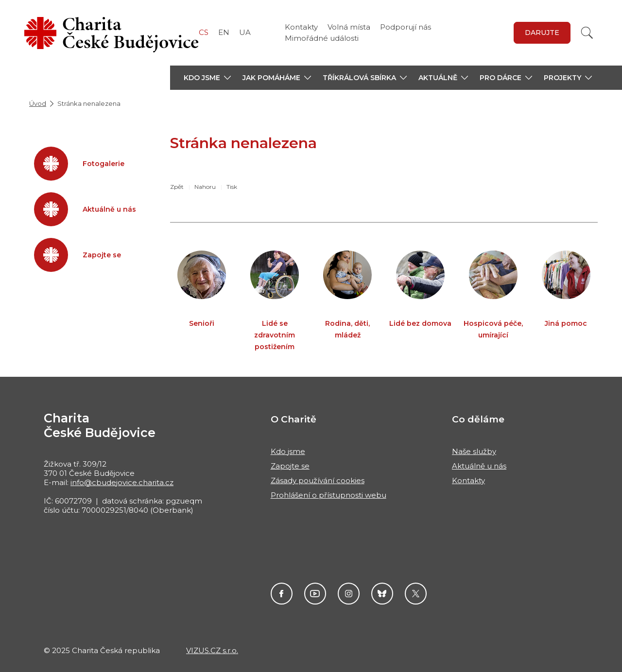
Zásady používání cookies (318, 480)
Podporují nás (406, 27)
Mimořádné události (322, 38)
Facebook (282, 594)
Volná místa (349, 27)
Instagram (349, 594)
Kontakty (301, 27)
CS (204, 32)
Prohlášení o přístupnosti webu (328, 495)
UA (245, 32)
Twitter (416, 594)
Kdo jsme (288, 451)
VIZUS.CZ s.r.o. (212, 650)
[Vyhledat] (587, 33)
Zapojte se (290, 466)
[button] (207, 78)
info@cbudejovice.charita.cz (122, 482)
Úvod (38, 103)
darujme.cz (382, 594)
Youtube (315, 594)
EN (224, 32)
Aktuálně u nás (479, 466)
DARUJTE (542, 33)
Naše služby (474, 451)
